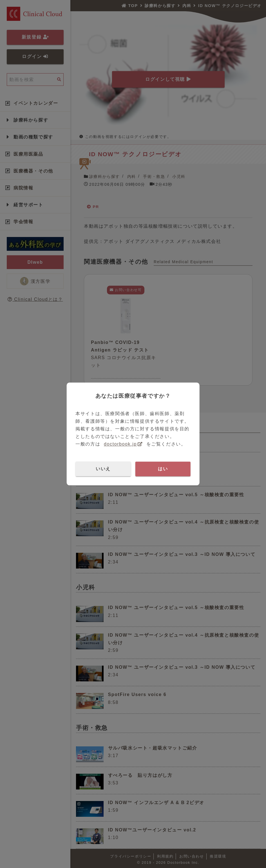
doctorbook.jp (120, 444)
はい (163, 469)
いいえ (103, 469)
